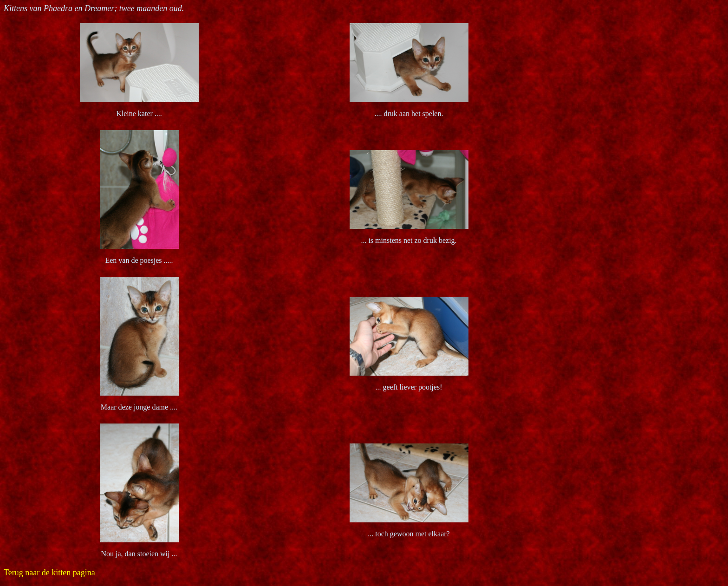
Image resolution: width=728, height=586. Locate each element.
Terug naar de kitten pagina (49, 573)
